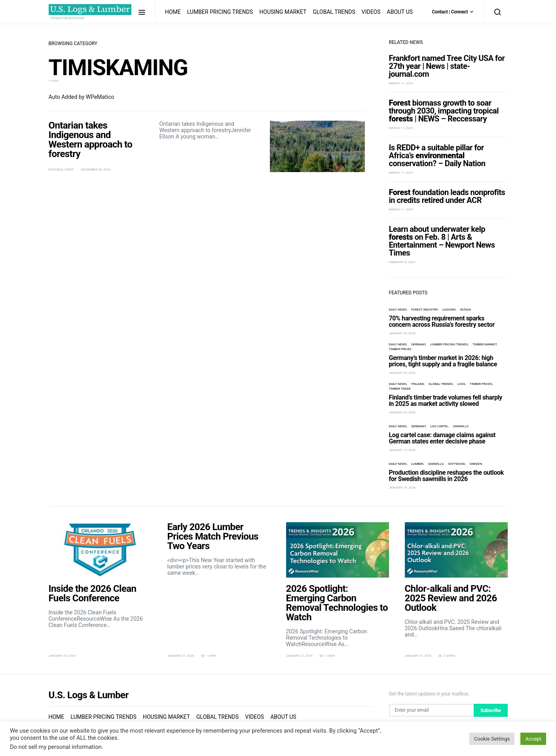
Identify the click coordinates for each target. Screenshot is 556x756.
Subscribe (491, 711)
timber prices (400, 349)
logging (449, 310)
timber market (485, 344)
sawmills (460, 426)
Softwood (456, 464)
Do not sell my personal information (56, 747)
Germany (418, 344)
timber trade (400, 389)
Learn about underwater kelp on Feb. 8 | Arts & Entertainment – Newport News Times (442, 241)
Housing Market (283, 12)
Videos (371, 12)
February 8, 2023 (402, 262)
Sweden (476, 464)
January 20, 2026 (402, 333)
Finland (417, 384)
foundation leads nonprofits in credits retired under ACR (447, 196)
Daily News (398, 310)
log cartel (439, 426)
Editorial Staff (61, 170)
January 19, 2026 (402, 450)
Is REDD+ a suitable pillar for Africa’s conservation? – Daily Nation (437, 155)
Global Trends (334, 12)
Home (173, 12)
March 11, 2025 (401, 83)
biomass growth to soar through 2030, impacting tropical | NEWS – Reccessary (444, 111)
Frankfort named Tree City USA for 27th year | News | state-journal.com (447, 66)
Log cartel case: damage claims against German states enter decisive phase (442, 438)
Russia (466, 310)
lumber (417, 464)
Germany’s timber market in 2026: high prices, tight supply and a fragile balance (443, 361)
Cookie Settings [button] (492, 739)
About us (400, 12)
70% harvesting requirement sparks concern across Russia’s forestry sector (442, 321)
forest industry (424, 310)
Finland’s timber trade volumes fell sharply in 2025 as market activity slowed (446, 401)
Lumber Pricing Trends (220, 12)
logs (461, 384)
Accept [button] (533, 739)
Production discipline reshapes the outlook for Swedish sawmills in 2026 (446, 476)
